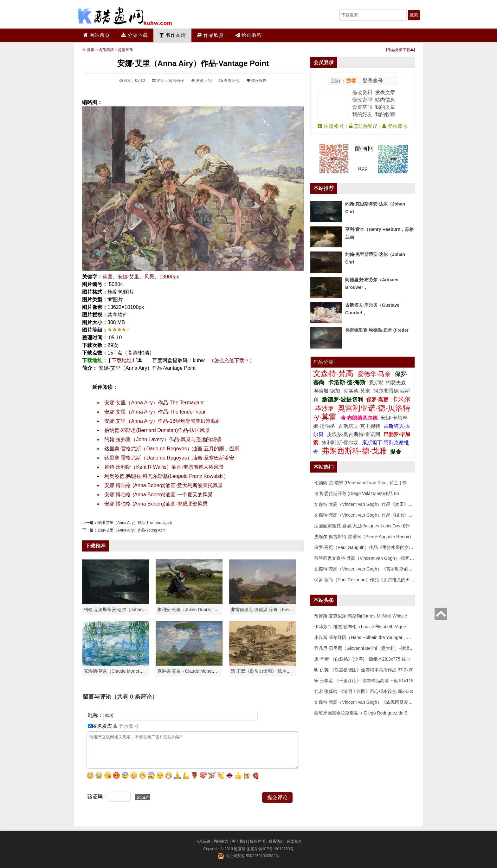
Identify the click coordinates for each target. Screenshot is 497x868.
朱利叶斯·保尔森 (341, 443)
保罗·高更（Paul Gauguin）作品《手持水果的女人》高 (368, 547)
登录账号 (372, 81)
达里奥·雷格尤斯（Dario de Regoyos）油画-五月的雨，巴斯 (172, 449)
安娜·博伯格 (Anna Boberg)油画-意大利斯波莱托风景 (164, 485)
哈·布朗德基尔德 (360, 418)
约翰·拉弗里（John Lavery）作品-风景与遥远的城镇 (163, 439)
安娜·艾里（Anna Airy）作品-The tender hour (155, 412)
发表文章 (385, 92)
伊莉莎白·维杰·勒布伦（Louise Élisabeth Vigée (360, 627)
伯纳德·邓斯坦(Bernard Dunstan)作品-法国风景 (157, 430)
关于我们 (239, 841)
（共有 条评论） (134, 697)
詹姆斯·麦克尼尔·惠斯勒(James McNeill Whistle (361, 616)
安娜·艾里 (128, 277)
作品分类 (323, 362)
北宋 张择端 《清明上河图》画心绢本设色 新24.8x (364, 691)
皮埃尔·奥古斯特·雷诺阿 (354, 434)
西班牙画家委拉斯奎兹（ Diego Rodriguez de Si (361, 713)
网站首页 (96, 35)
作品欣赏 (210, 35)
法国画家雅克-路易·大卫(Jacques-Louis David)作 (362, 526)
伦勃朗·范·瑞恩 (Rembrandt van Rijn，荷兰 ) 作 (361, 483)
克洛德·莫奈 (357, 391)
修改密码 (362, 100)
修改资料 (362, 92)
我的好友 (362, 114)
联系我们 (276, 841)
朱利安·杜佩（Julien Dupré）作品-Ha (194, 610)
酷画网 (240, 849)
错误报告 (257, 81)
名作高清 (172, 35)
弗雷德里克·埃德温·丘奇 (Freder (377, 330)
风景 (149, 277)
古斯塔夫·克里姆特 (359, 426)
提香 (396, 452)
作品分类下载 (400, 50)
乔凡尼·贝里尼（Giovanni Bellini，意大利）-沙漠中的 (366, 648)
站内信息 (385, 100)
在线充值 (294, 841)
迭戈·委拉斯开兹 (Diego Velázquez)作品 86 (357, 493)
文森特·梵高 (334, 373)
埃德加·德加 (327, 391)
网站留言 (221, 841)
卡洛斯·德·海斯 (348, 382)
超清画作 (126, 50)
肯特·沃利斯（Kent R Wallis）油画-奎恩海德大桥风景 (164, 467)
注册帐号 (331, 126)
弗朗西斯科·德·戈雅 (354, 451)
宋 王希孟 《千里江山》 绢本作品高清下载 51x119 (364, 681)
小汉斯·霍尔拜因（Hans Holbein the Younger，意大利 (367, 637)
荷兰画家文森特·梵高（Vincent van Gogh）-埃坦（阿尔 (369, 558)
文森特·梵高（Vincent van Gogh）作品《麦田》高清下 (368, 504)
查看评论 (229, 81)
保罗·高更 (377, 400)
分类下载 (134, 35)
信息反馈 (203, 841)
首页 (91, 50)
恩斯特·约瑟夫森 (387, 383)
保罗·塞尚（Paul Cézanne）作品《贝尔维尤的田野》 (366, 580)
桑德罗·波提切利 (342, 400)
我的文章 (385, 107)
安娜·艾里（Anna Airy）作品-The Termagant (154, 403)
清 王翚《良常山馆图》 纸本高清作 (265, 671)
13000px (169, 277)
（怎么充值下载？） (232, 360)
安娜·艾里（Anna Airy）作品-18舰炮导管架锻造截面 (163, 421)
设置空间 (362, 107)
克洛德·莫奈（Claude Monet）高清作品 (123, 671)
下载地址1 (123, 360)
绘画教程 (248, 35)
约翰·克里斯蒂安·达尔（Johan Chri (118, 610)
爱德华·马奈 (375, 374)
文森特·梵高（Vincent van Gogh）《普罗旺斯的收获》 (368, 569)
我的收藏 (385, 114)
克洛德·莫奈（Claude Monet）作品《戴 (196, 671)
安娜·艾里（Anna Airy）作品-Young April (131, 530)
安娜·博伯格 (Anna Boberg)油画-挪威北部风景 (156, 504)
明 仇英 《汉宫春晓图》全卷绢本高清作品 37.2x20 (364, 670)
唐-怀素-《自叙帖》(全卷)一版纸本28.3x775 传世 (362, 659)
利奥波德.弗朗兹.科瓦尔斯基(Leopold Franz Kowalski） (166, 476)
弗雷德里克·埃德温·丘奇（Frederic (265, 610)
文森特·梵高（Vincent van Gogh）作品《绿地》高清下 (368, 515)
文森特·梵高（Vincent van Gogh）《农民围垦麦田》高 (368, 702)
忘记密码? (363, 126)
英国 (107, 277)
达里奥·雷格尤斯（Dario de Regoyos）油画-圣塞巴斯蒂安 (169, 458)
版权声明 (258, 841)
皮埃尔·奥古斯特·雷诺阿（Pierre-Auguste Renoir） (364, 537)
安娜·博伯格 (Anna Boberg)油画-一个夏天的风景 (158, 495)
